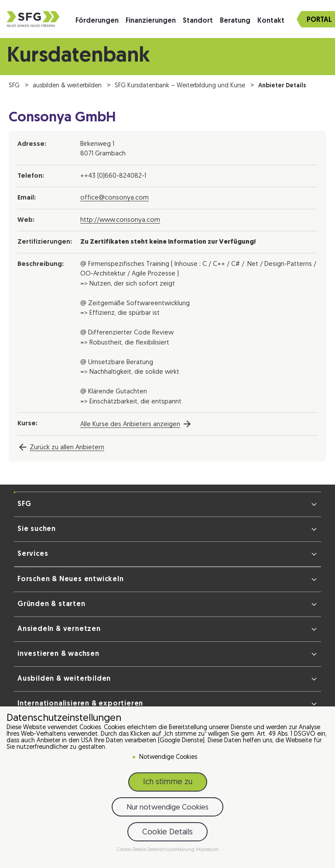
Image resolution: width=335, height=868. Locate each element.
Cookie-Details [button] (132, 850)
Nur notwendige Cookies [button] (167, 808)
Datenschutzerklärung (172, 850)
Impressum (207, 850)
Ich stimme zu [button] (168, 782)
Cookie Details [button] (167, 832)
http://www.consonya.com (120, 220)
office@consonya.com (115, 198)
